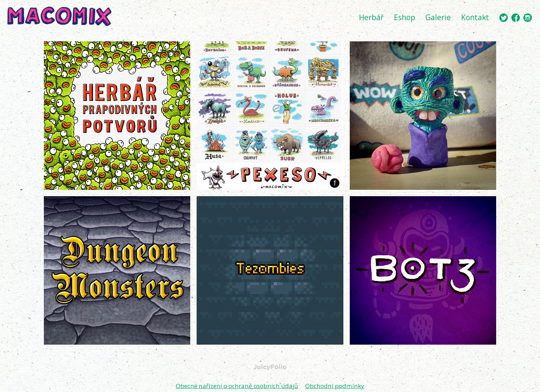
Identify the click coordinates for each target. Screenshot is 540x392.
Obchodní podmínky (339, 386)
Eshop (405, 17)
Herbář (371, 17)
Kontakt (475, 17)
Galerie (438, 17)
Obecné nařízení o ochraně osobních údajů (236, 386)
